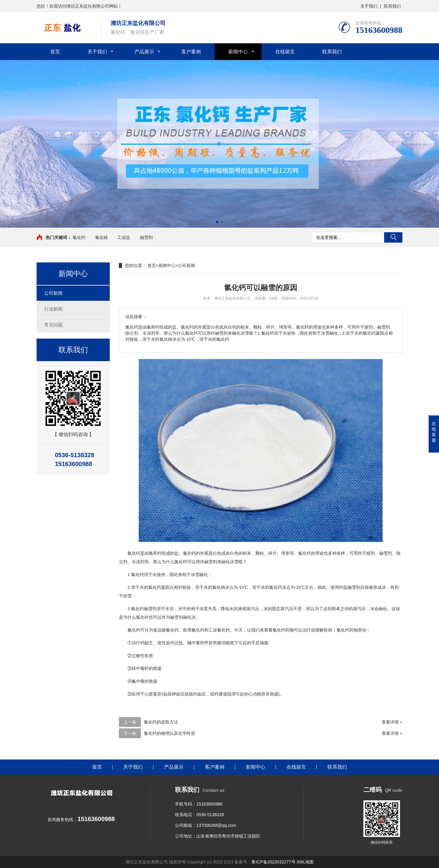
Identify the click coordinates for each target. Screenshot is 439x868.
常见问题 (53, 325)
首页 (55, 52)
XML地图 (305, 862)
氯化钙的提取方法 (161, 722)
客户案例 (191, 52)
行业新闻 (53, 309)
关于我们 (369, 6)
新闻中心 (238, 52)
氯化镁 (102, 237)
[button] (217, 222)
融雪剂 (146, 237)
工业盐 (124, 237)
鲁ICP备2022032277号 (273, 862)
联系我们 (392, 6)
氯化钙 (79, 237)
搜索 (393, 237)
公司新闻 (53, 293)
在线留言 (285, 52)
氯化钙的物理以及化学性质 (170, 733)
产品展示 (144, 52)
